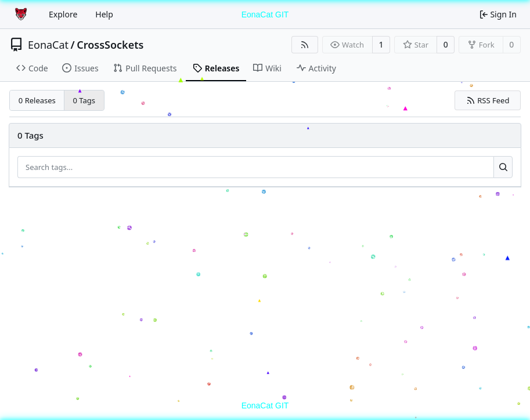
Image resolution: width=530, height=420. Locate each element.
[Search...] (503, 167)
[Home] (22, 15)
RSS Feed (488, 100)
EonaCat (48, 45)
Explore (63, 14)
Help (104, 14)
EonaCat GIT (265, 15)
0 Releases (37, 100)
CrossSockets (110, 45)
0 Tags (84, 100)
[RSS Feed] (305, 45)
